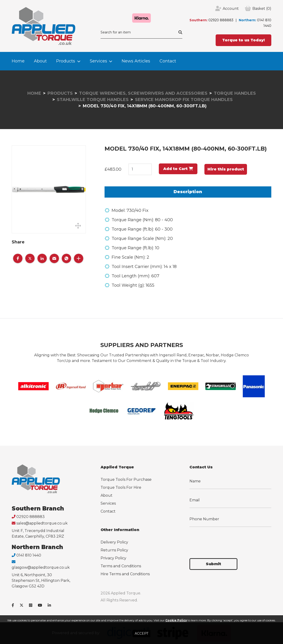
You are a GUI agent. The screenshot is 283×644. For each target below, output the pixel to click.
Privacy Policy (113, 558)
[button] (18, 258)
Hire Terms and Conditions (125, 574)
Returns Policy (114, 550)
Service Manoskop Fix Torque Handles (184, 100)
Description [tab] (188, 192)
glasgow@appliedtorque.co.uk (41, 567)
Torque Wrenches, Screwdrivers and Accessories (143, 93)
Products (66, 61)
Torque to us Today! (243, 40)
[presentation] (225, 540)
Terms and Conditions (121, 566)
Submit (213, 564)
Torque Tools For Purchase (126, 479)
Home (18, 61)
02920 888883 (221, 20)
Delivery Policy (114, 542)
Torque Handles (235, 93)
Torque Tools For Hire (121, 487)
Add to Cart (178, 169)
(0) (262, 9)
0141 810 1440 (29, 555)
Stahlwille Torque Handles (93, 100)
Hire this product (226, 169)
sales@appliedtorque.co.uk (42, 523)
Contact (168, 61)
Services (98, 61)
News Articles (136, 61)
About (40, 61)
